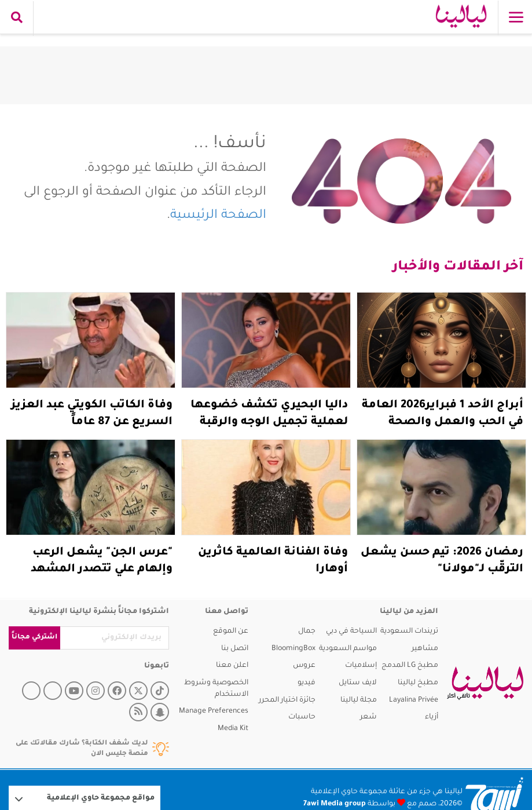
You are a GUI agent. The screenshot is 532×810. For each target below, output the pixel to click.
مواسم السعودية (348, 649)
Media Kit (233, 729)
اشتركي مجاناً (34, 638)
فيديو (307, 683)
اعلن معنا (232, 666)
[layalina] (481, 683)
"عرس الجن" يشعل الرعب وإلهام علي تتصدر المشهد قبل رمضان (102, 570)
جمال (307, 632)
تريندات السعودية (409, 632)
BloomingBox (293, 649)
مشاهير (425, 649)
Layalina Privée (414, 700)
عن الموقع (231, 632)
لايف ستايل (358, 683)
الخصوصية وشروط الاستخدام (216, 689)
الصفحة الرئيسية (218, 216)
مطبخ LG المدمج (410, 666)
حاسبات (302, 717)
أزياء (432, 717)
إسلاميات (361, 666)
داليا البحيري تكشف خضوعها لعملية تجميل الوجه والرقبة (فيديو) (269, 422)
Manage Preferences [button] (214, 712)
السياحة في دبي (351, 632)
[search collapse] (17, 19)
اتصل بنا (235, 649)
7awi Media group (335, 804)
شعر (368, 717)
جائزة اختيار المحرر (287, 700)
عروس (304, 666)
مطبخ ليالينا (418, 683)
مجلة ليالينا (359, 700)
